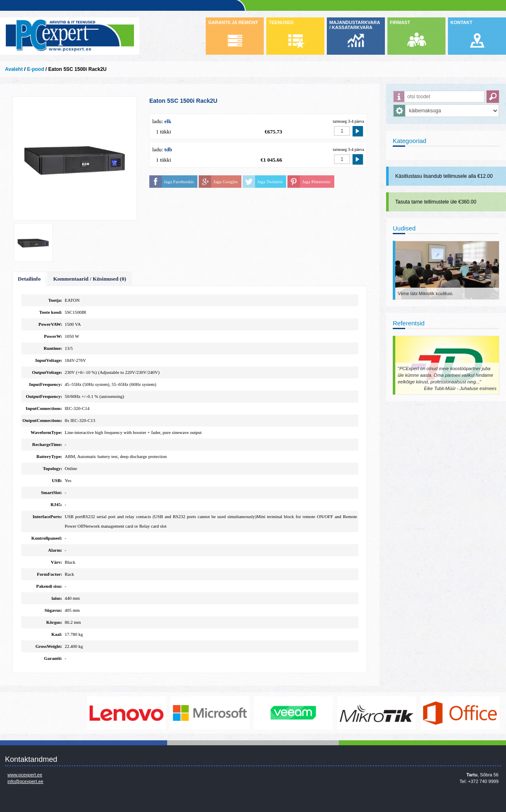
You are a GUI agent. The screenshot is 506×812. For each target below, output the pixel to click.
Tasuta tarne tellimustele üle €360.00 (436, 202)
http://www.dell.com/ (44, 713)
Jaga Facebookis (179, 182)
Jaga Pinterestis (316, 182)
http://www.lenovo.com (127, 713)
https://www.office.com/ (460, 713)
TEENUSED (281, 22)
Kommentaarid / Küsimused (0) (90, 279)
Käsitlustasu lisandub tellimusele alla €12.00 (444, 176)
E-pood (35, 69)
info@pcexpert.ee (25, 781)
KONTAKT (461, 22)
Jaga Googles (225, 182)
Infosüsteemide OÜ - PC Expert (70, 36)
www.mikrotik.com (377, 713)
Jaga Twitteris (270, 182)
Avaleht (14, 69)
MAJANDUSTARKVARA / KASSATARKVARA (355, 25)
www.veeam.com (294, 713)
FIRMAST (400, 22)
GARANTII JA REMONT (233, 22)
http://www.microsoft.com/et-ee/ (210, 713)
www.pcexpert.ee (25, 775)
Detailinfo (29, 279)
